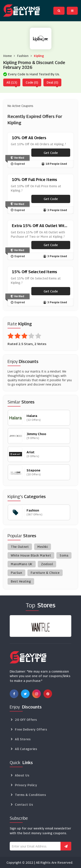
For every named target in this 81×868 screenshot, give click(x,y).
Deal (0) (52, 82)
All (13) (12, 82)
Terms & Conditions (30, 795)
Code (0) (32, 82)
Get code (51, 153)
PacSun (16, 573)
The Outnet (20, 547)
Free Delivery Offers (31, 729)
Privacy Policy (26, 785)
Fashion (23, 56)
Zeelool (47, 564)
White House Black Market (31, 555)
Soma (64, 555)
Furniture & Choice (45, 573)
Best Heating (21, 581)
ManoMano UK (22, 564)
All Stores (23, 739)
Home (7, 56)
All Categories (26, 749)
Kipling (39, 56)
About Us (22, 775)
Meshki (43, 547)
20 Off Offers (26, 720)
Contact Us (24, 804)
